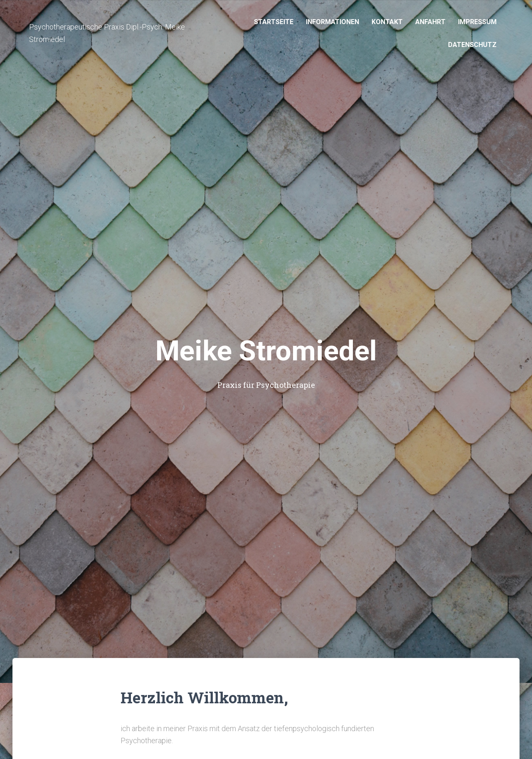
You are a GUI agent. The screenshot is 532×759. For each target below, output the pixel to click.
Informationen (332, 22)
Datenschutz (472, 45)
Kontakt (387, 22)
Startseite (274, 22)
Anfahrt (430, 22)
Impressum (477, 22)
